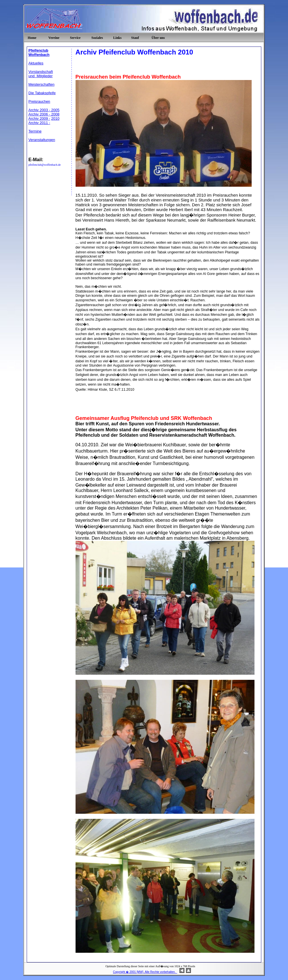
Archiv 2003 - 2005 (44, 110)
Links (117, 38)
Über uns (158, 38)
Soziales (97, 38)
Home (32, 38)
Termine (35, 131)
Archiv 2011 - (39, 123)
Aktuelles (36, 63)
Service (75, 38)
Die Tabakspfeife (42, 93)
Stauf (135, 38)
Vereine (54, 38)
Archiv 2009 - (39, 118)
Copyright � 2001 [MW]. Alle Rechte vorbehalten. (145, 972)
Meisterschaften (41, 84)
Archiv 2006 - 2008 (44, 114)
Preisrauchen (39, 101)
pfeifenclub (35, 165)
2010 (55, 118)
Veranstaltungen (42, 140)
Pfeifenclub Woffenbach (39, 52)
